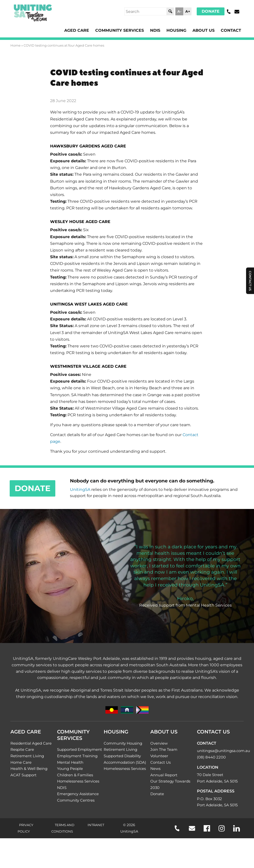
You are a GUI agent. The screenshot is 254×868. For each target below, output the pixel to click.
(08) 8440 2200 (211, 757)
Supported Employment (79, 749)
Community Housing (123, 743)
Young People (70, 769)
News (155, 769)
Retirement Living (27, 756)
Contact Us (160, 762)
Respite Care (22, 749)
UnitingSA (80, 490)
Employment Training (77, 756)
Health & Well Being (29, 769)
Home (16, 45)
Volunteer (159, 756)
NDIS (155, 30)
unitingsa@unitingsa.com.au (223, 751)
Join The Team (164, 749)
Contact (231, 30)
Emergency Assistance (78, 794)
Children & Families (75, 775)
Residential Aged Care (31, 743)
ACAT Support (23, 775)
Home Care (21, 762)
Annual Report (164, 775)
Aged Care (77, 30)
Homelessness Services (78, 781)
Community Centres (76, 800)
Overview (159, 743)
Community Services (120, 30)
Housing (176, 30)
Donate (211, 11)
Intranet (96, 825)
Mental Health (70, 762)
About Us (204, 30)
